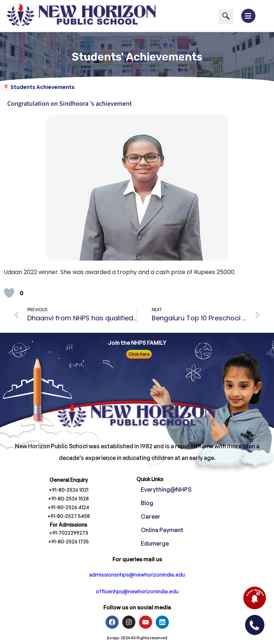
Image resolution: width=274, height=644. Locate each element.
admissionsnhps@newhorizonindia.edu (137, 575)
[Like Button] (9, 293)
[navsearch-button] (226, 17)
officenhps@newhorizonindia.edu (137, 591)
